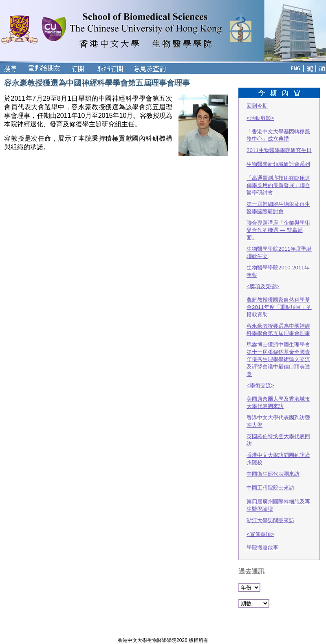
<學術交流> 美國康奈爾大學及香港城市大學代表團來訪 (278, 396)
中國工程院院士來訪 (270, 488)
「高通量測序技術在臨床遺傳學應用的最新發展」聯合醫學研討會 (278, 185)
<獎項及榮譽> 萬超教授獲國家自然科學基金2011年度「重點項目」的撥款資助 (279, 300)
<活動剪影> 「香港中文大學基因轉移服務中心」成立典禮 (278, 128)
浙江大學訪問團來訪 (270, 520)
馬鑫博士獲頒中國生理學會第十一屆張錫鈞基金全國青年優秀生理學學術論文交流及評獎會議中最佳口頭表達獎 (278, 359)
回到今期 (257, 106)
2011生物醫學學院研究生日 (279, 150)
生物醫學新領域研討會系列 (278, 164)
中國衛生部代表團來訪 (273, 474)
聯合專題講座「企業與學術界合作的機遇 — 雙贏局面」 (278, 230)
